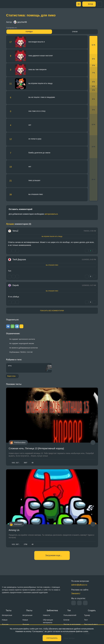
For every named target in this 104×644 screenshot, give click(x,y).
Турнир (87, 615)
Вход (90, 4)
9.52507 (16, 544)
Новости (46, 615)
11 (11, 84)
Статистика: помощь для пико (31, 15)
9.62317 (16, 463)
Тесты (9, 610)
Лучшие (5, 624)
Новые (5, 620)
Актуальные (27, 615)
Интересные (7, 615)
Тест (86, 620)
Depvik (16, 285)
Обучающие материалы (48, 621)
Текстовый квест (91, 624)
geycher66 (20, 22)
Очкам (75, 32)
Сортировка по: (12, 28)
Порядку (29, 32)
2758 (26, 544)
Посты (29, 610)
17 (11, 42)
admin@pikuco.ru (79, 585)
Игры (10, 366)
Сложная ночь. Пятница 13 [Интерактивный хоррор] (36, 448)
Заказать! (76, 593)
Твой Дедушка (19, 259)
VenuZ (15, 231)
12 (11, 139)
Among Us (14, 530)
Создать (92, 610)
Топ (69, 610)
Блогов (66, 620)
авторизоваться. (51, 214)
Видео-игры (11, 376)
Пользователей (70, 615)
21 (11, 181)
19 (11, 167)
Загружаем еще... (54, 555)
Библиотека (52, 610)
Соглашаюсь (52, 638)
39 (11, 195)
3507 (26, 463)
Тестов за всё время (72, 624)
